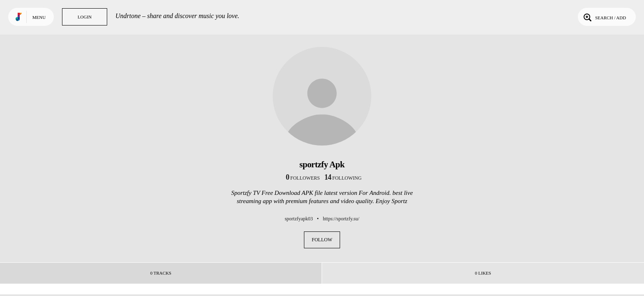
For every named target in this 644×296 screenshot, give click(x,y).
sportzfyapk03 (299, 219)
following (343, 178)
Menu (39, 17)
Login (85, 17)
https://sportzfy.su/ (341, 219)
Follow (322, 240)
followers (303, 178)
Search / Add (604, 17)
